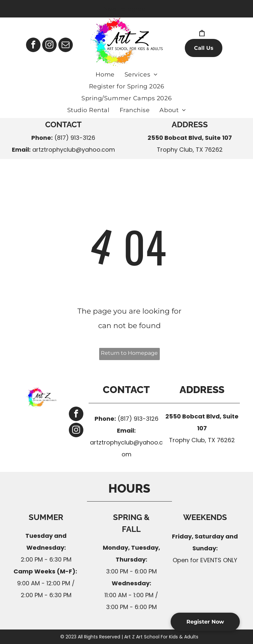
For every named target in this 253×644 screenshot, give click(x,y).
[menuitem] (105, 75)
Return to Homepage (129, 353)
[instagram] (49, 46)
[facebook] (33, 46)
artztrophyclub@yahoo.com (74, 150)
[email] (66, 46)
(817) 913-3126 (75, 138)
